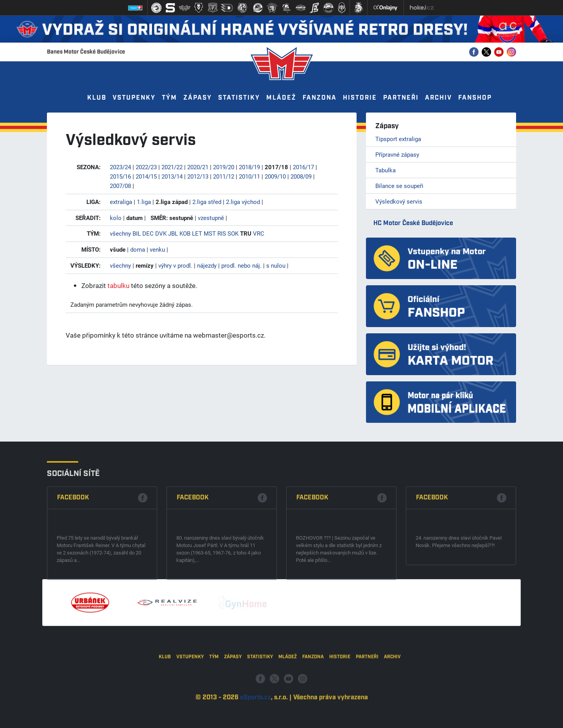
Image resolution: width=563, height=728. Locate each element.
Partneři (401, 98)
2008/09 (301, 176)
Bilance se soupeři (399, 186)
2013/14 (172, 176)
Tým (169, 98)
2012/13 (198, 176)
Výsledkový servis (399, 201)
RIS (222, 233)
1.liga (144, 202)
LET (197, 233)
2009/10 (275, 176)
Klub (97, 98)
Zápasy (198, 98)
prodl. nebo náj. (241, 265)
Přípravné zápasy (397, 154)
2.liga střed (207, 202)
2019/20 (224, 167)
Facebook (73, 554)
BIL (137, 233)
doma (138, 249)
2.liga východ (243, 202)
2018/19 (249, 167)
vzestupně (211, 218)
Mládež (281, 98)
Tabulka (385, 170)
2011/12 (224, 176)
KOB (185, 233)
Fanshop (475, 98)
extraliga (121, 202)
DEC (148, 233)
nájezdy (207, 265)
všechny (120, 233)
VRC (259, 233)
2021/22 (172, 167)
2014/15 (146, 176)
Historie (360, 98)
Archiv (438, 98)
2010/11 (249, 176)
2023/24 (120, 167)
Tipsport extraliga (398, 139)
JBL (173, 233)
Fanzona (320, 98)
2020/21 (198, 167)
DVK (161, 233)
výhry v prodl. (175, 265)
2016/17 (303, 167)
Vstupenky (134, 98)
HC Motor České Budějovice (413, 223)
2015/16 (120, 176)
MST (210, 233)
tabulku (118, 285)
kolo (116, 218)
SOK (233, 233)
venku (157, 249)
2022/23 (146, 167)
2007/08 (120, 186)
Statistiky (239, 98)
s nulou (276, 265)
